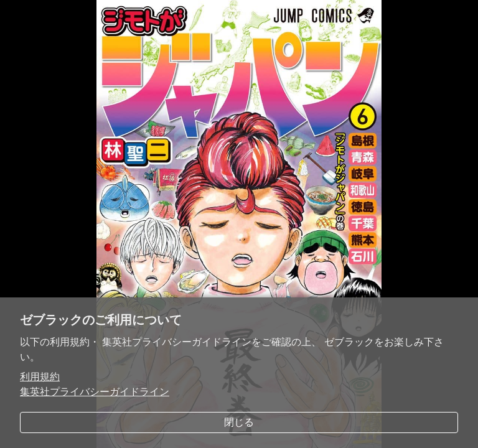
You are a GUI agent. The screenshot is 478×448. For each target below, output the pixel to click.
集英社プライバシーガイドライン (95, 392)
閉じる (239, 422)
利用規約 (40, 377)
